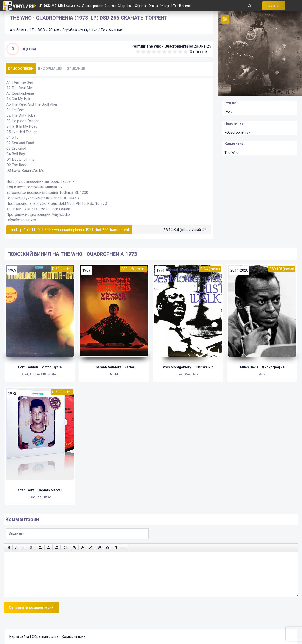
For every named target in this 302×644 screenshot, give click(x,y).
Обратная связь (45, 637)
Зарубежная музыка (80, 30)
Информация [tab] (50, 69)
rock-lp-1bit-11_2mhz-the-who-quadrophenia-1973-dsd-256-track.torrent (70, 230)
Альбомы (74, 6)
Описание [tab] (76, 69)
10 (186, 52)
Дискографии (93, 6)
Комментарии (73, 637)
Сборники (126, 6)
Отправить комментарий (31, 607)
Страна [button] (141, 6)
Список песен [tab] (21, 69)
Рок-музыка (111, 30)
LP (32, 30)
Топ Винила (182, 6)
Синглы (111, 6)
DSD (41, 30)
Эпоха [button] (153, 6)
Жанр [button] (165, 6)
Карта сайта (19, 637)
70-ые (54, 30)
